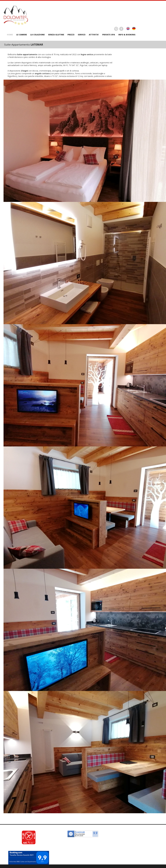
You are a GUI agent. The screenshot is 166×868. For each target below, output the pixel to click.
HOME (10, 35)
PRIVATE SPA (109, 35)
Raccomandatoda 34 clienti (80, 835)
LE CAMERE (22, 35)
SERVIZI (82, 35)
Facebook (121, 29)
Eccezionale (80, 832)
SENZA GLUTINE (56, 35)
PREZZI (71, 35)
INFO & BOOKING (127, 35)
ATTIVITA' (94, 35)
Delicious (116, 29)
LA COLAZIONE (37, 35)
